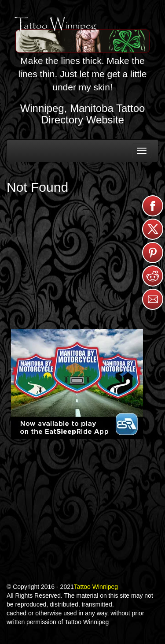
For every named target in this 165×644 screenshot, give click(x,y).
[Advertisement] (77, 258)
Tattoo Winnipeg (96, 587)
